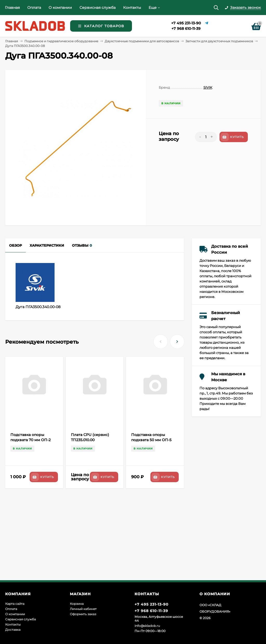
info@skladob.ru (147, 626)
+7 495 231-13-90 (186, 23)
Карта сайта (15, 604)
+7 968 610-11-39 (186, 29)
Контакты (132, 8)
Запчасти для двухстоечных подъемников (219, 41)
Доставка (13, 630)
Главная (12, 8)
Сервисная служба (98, 8)
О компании (60, 8)
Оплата (34, 8)
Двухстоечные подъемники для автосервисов (142, 41)
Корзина (77, 604)
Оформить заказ (83, 614)
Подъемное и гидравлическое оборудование (61, 41)
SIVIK (208, 87)
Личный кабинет (83, 609)
